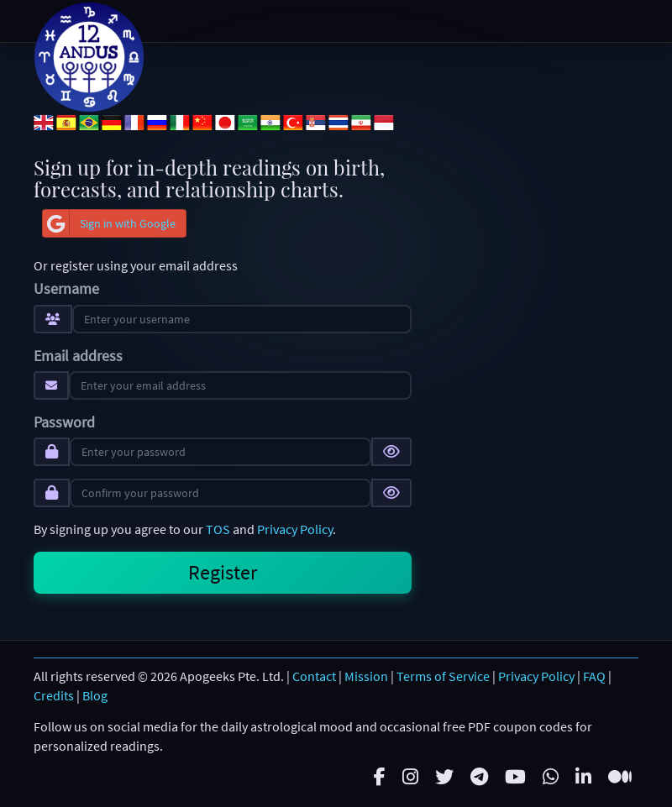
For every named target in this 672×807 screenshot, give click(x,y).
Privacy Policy (295, 529)
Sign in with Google (109, 223)
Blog (95, 695)
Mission (366, 676)
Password (64, 422)
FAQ (594, 676)
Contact (314, 676)
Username (66, 289)
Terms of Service (443, 676)
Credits (54, 695)
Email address (78, 356)
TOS (218, 529)
